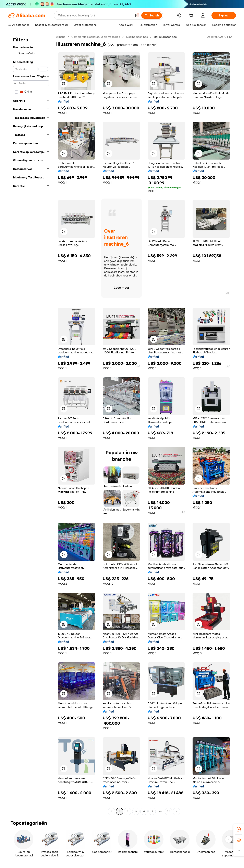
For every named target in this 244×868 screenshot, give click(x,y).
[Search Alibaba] (95, 15)
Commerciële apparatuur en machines (96, 37)
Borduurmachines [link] (165, 37)
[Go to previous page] (111, 811)
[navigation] (31, 425)
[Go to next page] (176, 811)
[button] (137, 15)
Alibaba (61, 37)
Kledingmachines (137, 37)
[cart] (192, 16)
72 (168, 811)
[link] (239, 829)
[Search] (152, 15)
